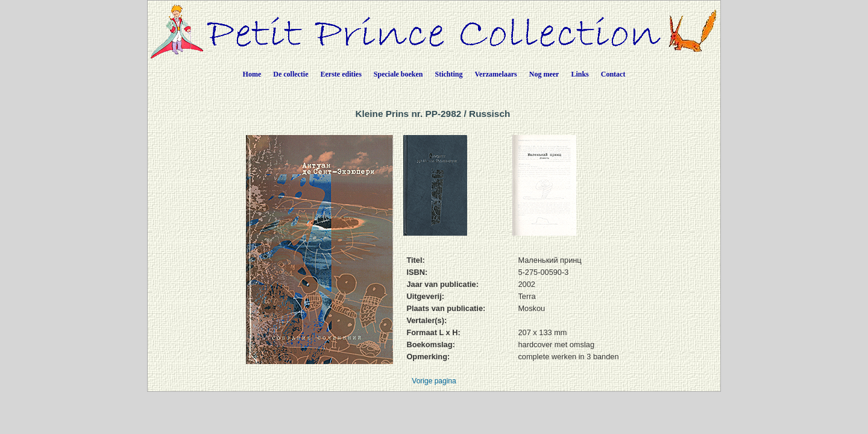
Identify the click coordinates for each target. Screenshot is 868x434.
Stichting (449, 74)
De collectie (291, 74)
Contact (613, 74)
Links (580, 74)
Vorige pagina (434, 381)
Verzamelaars (496, 74)
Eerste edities (341, 74)
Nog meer (544, 74)
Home (252, 74)
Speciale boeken (398, 74)
